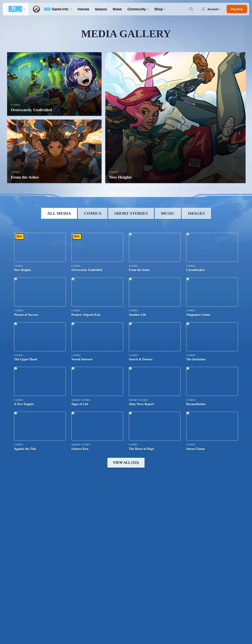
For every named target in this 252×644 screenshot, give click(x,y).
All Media (59, 213)
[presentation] (16, 9)
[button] (237, 9)
